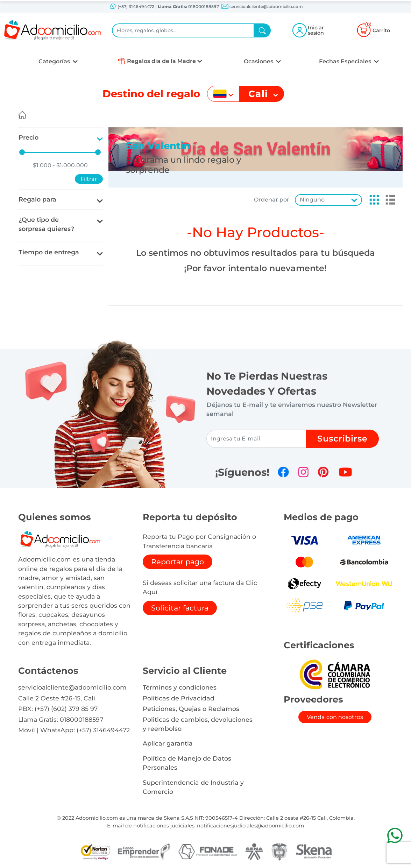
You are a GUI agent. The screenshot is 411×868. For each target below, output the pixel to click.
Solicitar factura (180, 608)
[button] (372, 200)
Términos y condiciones (180, 687)
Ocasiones (259, 61)
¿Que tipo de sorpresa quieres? (46, 224)
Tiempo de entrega (49, 252)
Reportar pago (178, 562)
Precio (29, 137)
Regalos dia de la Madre (161, 61)
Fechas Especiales (346, 61)
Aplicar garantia (168, 743)
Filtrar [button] (89, 179)
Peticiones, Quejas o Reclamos (191, 709)
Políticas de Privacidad (179, 698)
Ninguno (312, 200)
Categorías (55, 61)
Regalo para (37, 199)
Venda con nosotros (335, 717)
